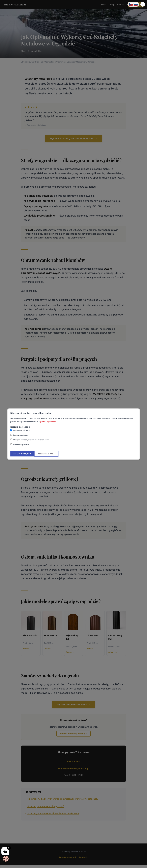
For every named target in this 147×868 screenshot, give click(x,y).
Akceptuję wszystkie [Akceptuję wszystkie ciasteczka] (22, 454)
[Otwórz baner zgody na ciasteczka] (6, 859)
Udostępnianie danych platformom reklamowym (30, 440)
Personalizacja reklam (20, 445)
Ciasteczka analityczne (20, 430)
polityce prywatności (48, 422)
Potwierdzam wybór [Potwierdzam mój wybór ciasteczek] (47, 454)
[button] (143, 4)
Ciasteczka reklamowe (20, 435)
